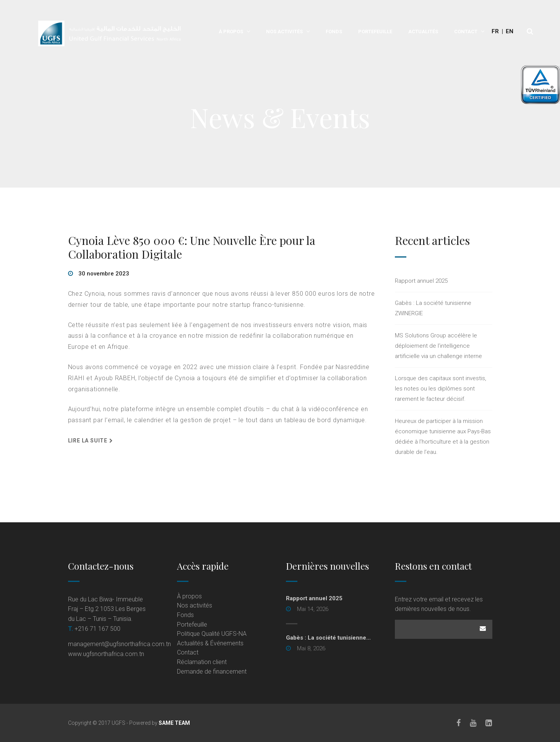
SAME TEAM (174, 723)
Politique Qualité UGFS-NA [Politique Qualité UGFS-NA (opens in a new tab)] (212, 634)
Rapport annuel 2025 (421, 281)
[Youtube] (473, 723)
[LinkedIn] (489, 723)
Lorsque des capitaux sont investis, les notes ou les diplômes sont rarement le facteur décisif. (441, 389)
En (510, 31)
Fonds (334, 32)
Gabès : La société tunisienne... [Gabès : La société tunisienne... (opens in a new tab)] (328, 638)
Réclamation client (202, 662)
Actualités (423, 32)
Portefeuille (375, 32)
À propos (231, 32)
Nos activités (284, 32)
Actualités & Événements (210, 643)
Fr (495, 31)
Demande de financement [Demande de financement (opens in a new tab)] (212, 672)
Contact (466, 32)
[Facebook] (459, 723)
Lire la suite (88, 441)
